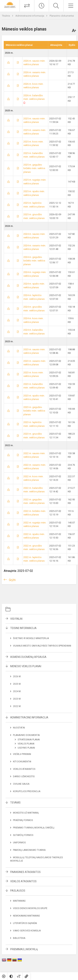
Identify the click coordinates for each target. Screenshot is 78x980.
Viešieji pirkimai (22, 754)
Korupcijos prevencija (27, 791)
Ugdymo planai (26, 748)
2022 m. (17, 706)
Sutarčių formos (23, 835)
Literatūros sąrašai (25, 923)
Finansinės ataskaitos (25, 872)
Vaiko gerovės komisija (27, 931)
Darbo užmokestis (24, 776)
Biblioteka (19, 938)
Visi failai (16, 619)
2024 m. (17, 691)
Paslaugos (18, 891)
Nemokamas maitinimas (26, 916)
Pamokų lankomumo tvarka (29, 850)
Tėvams (15, 803)
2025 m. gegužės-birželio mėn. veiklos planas (34, 168)
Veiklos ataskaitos (24, 769)
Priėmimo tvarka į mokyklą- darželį (34, 828)
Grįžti (12, 580)
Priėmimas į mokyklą (24, 949)
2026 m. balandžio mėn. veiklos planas (34, 99)
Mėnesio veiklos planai (26, 666)
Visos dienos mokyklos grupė (30, 908)
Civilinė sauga (21, 784)
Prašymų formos (23, 820)
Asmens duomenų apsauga (28, 657)
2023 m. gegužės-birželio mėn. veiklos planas (34, 411)
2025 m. (17, 684)
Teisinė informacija (23, 628)
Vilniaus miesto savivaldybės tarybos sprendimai (42, 646)
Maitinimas (19, 901)
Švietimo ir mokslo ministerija (31, 638)
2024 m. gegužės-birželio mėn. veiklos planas (34, 261)
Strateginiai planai (29, 740)
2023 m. (17, 699)
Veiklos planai (26, 744)
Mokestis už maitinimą (26, 813)
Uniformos (19, 843)
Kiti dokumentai (22, 762)
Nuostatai (19, 728)
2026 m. (17, 676)
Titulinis (6, 16)
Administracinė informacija (30, 16)
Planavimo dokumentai (62, 16)
